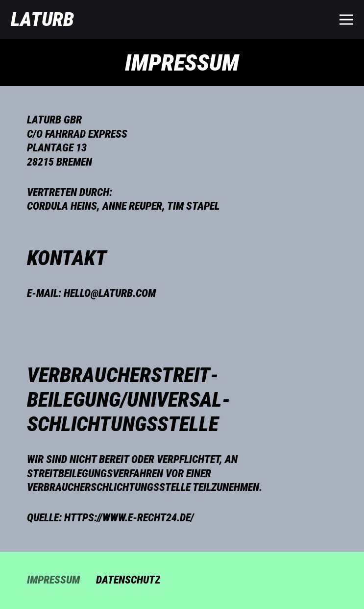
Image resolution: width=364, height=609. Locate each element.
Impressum (53, 580)
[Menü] (346, 20)
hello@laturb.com (110, 293)
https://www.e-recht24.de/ (129, 518)
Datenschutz (128, 580)
